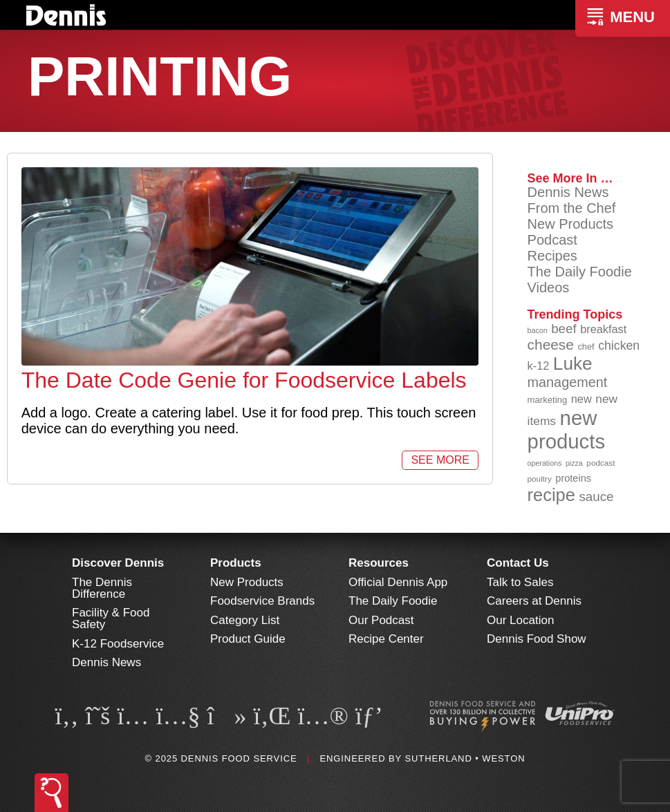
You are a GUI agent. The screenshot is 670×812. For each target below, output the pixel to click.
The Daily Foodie (580, 272)
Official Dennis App (398, 582)
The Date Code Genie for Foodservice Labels (244, 380)
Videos (549, 287)
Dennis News (568, 192)
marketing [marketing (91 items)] (548, 400)
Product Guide (248, 639)
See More (440, 460)
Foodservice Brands (262, 601)
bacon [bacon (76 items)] (538, 330)
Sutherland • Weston (465, 758)
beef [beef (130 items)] (564, 329)
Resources (379, 563)
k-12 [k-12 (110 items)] (539, 366)
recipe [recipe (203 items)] (551, 495)
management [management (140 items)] (568, 382)
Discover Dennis (118, 563)
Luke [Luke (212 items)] (573, 363)
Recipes (552, 256)
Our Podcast (381, 620)
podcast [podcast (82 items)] (601, 463)
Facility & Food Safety (111, 619)
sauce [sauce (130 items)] (596, 497)
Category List (245, 620)
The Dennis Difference (102, 588)
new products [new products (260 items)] (567, 429)
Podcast (552, 240)
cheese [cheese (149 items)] (551, 344)
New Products (571, 224)
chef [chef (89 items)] (586, 347)
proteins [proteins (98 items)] (573, 478)
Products (236, 563)
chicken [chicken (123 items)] (619, 346)
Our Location (520, 620)
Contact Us (518, 563)
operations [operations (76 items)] (545, 463)
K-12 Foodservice (118, 644)
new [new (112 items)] (581, 399)
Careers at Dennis (534, 601)
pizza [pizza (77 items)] (574, 463)
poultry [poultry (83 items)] (540, 479)
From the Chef (572, 208)
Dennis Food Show (537, 639)
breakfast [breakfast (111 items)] (603, 329)
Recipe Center (386, 639)
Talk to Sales (520, 582)
